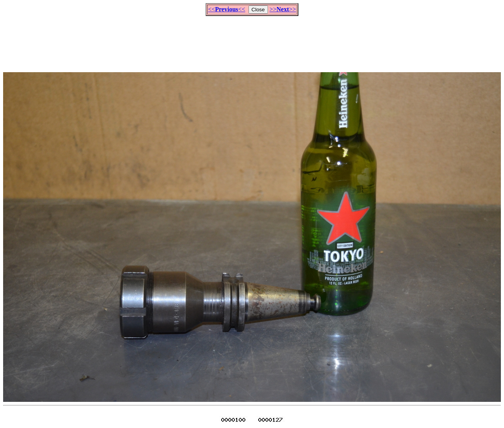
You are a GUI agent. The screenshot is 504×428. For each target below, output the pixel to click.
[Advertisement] (252, 41)
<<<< (226, 9)
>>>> (283, 9)
